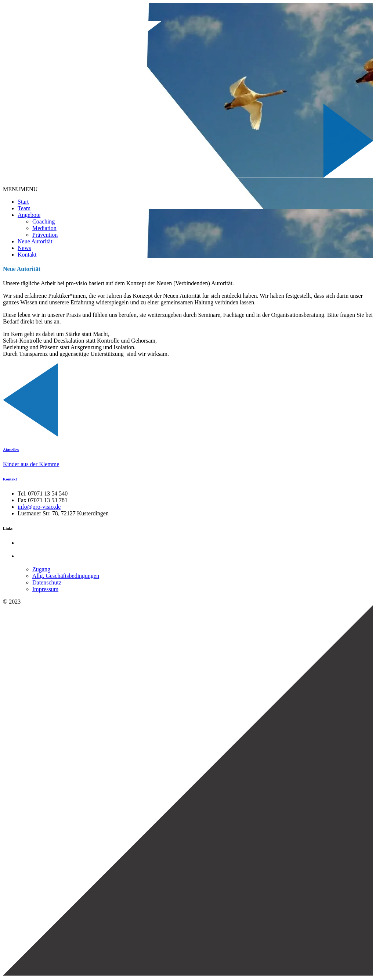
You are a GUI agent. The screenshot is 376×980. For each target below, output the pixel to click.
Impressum (45, 589)
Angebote (29, 215)
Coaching (44, 221)
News (24, 248)
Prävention (45, 235)
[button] (20, 189)
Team (24, 208)
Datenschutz (47, 582)
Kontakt (27, 255)
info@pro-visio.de (39, 507)
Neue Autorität (35, 241)
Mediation (44, 228)
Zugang (41, 569)
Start (23, 202)
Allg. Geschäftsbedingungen (66, 576)
